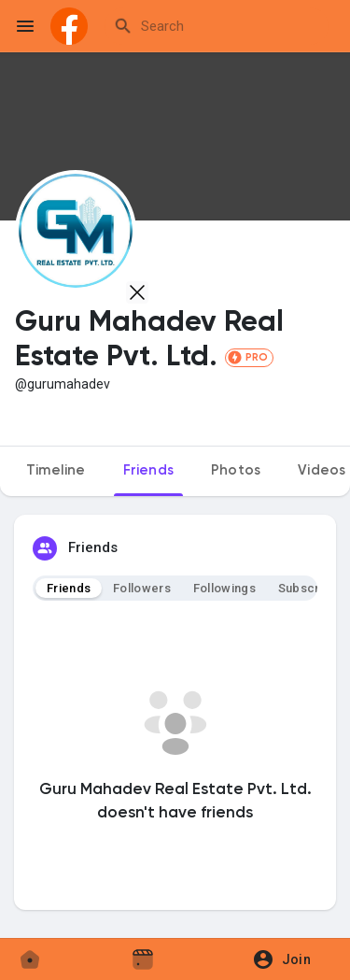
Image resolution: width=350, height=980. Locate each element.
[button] (288, 959)
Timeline (56, 470)
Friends (69, 588)
